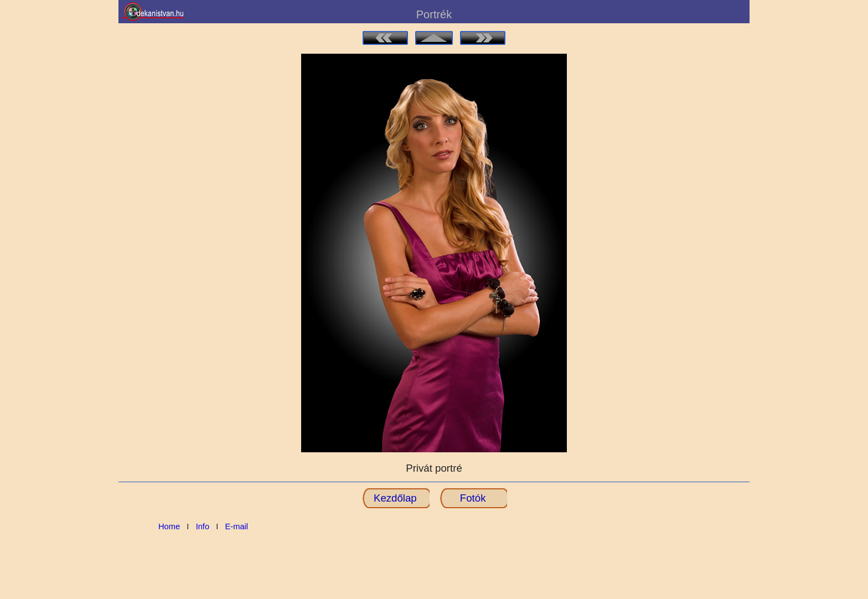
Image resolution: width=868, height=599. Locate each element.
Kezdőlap (395, 498)
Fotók (473, 498)
